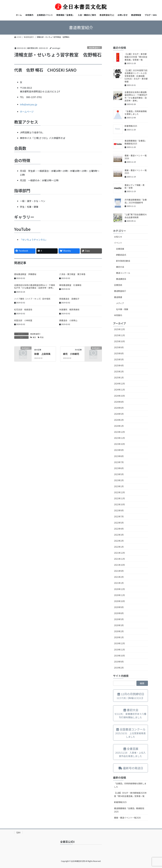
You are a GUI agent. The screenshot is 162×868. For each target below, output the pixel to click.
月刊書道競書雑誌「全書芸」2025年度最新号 (136, 201)
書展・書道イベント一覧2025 (136, 172)
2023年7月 (119, 462)
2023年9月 (119, 450)
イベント (118, 243)
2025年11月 (120, 335)
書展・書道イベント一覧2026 (136, 157)
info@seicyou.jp (29, 104)
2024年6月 (119, 408)
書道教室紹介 (95, 48)
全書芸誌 (118, 285)
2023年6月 (119, 468)
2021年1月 (119, 583)
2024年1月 (119, 426)
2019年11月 (120, 650)
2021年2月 (119, 577)
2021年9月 (119, 571)
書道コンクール (123, 273)
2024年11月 (120, 390)
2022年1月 (119, 547)
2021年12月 (120, 553)
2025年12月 (120, 329)
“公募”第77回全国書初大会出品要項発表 (136, 216)
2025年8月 (119, 353)
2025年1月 (119, 378)
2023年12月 (120, 432)
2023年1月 (119, 486)
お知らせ (118, 237)
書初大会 (120, 267)
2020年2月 (119, 631)
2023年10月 (120, 444)
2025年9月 (119, 347)
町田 (42, 337)
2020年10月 (120, 601)
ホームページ (27, 112)
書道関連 (118, 297)
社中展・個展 (122, 309)
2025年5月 (119, 359)
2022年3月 (119, 535)
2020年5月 (119, 619)
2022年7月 (119, 516)
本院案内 (118, 315)
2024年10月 (120, 396)
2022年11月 (120, 498)
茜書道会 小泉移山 (68, 320)
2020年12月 (120, 589)
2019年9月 (119, 662)
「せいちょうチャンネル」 (34, 240)
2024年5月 (119, 414)
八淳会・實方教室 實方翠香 (72, 274)
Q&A (18, 832)
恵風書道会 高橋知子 (69, 299)
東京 (34, 337)
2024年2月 (119, 420)
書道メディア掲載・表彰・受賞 (135, 186)
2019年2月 (119, 668)
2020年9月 (119, 607)
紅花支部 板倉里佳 (23, 309)
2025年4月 (119, 365)
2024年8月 (119, 402)
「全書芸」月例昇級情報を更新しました (136, 113)
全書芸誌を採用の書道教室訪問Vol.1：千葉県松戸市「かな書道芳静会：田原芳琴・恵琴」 (35, 287)
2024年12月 (120, 384)
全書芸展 (120, 249)
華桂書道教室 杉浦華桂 (70, 285)
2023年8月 (119, 456)
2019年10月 (120, 656)
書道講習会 (121, 279)
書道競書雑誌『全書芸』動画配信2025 (136, 142)
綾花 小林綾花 (71, 354)
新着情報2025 (131, 126)
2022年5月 (119, 523)
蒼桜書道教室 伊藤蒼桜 (25, 274)
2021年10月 (120, 565)
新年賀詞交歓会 (123, 261)
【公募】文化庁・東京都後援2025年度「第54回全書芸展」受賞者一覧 (136, 57)
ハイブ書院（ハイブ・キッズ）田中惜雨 (32, 299)
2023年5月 (119, 474)
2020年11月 (120, 595)
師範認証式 (121, 255)
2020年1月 (119, 637)
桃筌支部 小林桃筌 (23, 320)
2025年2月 (119, 371)
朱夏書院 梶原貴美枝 (69, 309)
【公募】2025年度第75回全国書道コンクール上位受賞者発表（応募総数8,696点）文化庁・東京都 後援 (137, 76)
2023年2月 (119, 480)
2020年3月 (119, 625)
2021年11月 (120, 559)
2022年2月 (119, 541)
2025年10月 (120, 341)
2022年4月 (119, 529)
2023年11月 (120, 438)
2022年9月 (119, 510)
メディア (120, 303)
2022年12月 (120, 492)
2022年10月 (120, 504)
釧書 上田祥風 (42, 354)
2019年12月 (120, 643)
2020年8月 (119, 613)
